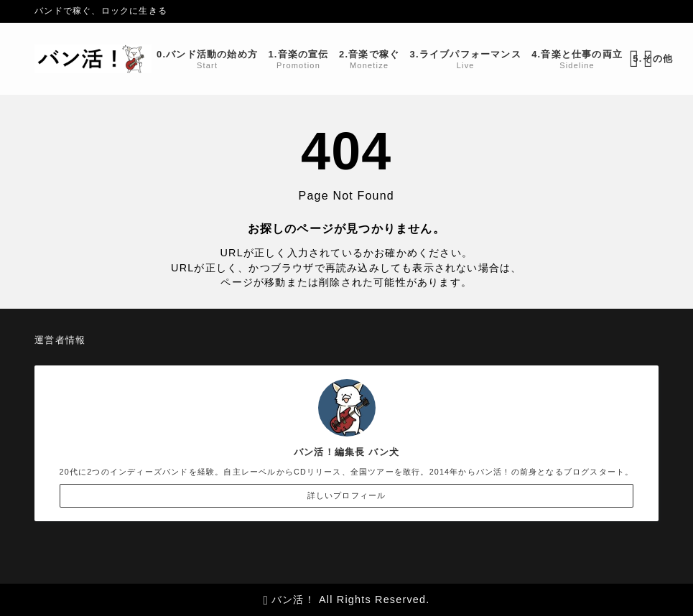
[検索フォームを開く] (634, 59)
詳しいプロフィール (347, 495)
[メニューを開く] (651, 59)
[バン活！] (93, 59)
